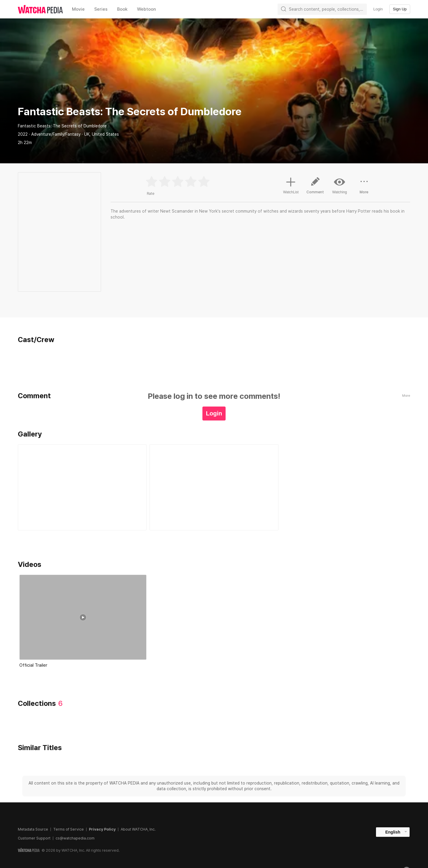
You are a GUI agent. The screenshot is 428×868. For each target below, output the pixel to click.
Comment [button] (315, 188)
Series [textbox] (101, 9)
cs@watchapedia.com (75, 838)
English (393, 832)
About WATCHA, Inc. (138, 829)
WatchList (291, 185)
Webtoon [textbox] (147, 9)
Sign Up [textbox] (400, 9)
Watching (340, 185)
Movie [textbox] (78, 9)
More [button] (364, 188)
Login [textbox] (378, 9)
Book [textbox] (122, 9)
